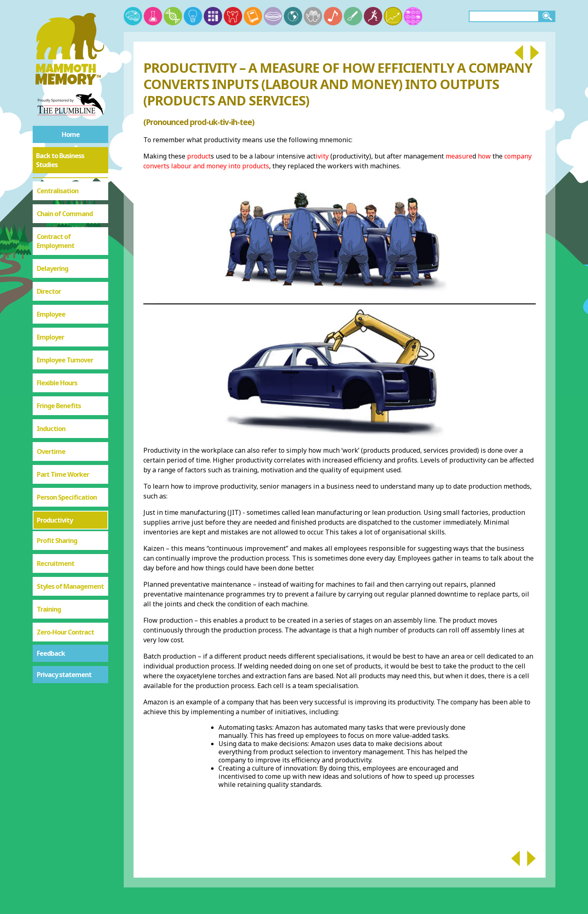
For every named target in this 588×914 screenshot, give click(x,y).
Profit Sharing (57, 541)
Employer (50, 337)
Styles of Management (70, 586)
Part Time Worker (63, 474)
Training (49, 609)
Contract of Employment (56, 241)
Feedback (51, 653)
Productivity (55, 520)
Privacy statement (64, 675)
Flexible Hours (57, 383)
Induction (51, 429)
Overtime (51, 451)
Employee (51, 314)
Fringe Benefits (59, 406)
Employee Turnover (65, 360)
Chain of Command (65, 214)
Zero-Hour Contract (65, 632)
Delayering (52, 268)
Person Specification (67, 497)
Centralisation (58, 191)
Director (49, 291)
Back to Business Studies (60, 160)
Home (71, 134)
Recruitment (56, 563)
